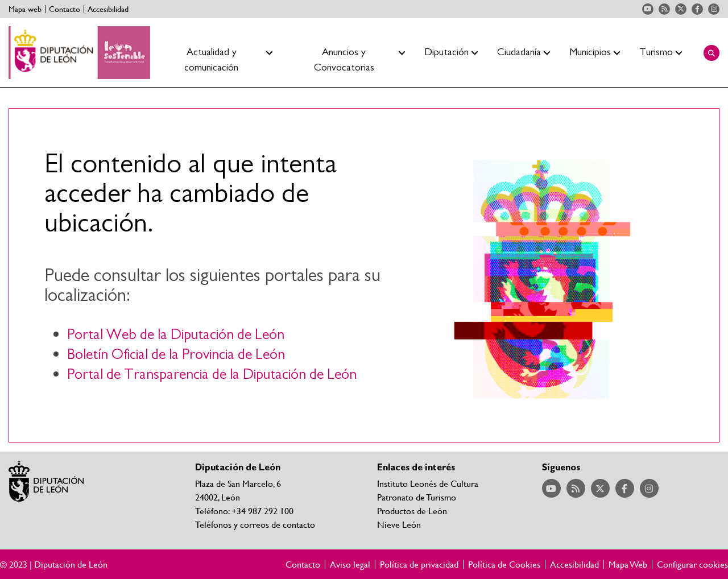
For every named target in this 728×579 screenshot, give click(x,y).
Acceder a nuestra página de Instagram (714, 9)
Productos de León (412, 510)
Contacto (65, 9)
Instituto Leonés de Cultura (428, 483)
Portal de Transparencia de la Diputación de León (212, 375)
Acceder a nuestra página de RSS (664, 9)
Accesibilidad (108, 9)
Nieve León (399, 524)
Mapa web (25, 9)
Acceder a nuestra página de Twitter (681, 9)
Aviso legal (350, 564)
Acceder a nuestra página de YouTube (648, 9)
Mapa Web (628, 564)
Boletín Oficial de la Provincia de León (176, 355)
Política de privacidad (419, 564)
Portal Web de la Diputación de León (176, 335)
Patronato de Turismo (417, 497)
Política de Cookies (504, 564)
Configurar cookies (692, 564)
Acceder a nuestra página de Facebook (697, 9)
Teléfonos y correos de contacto (255, 524)
